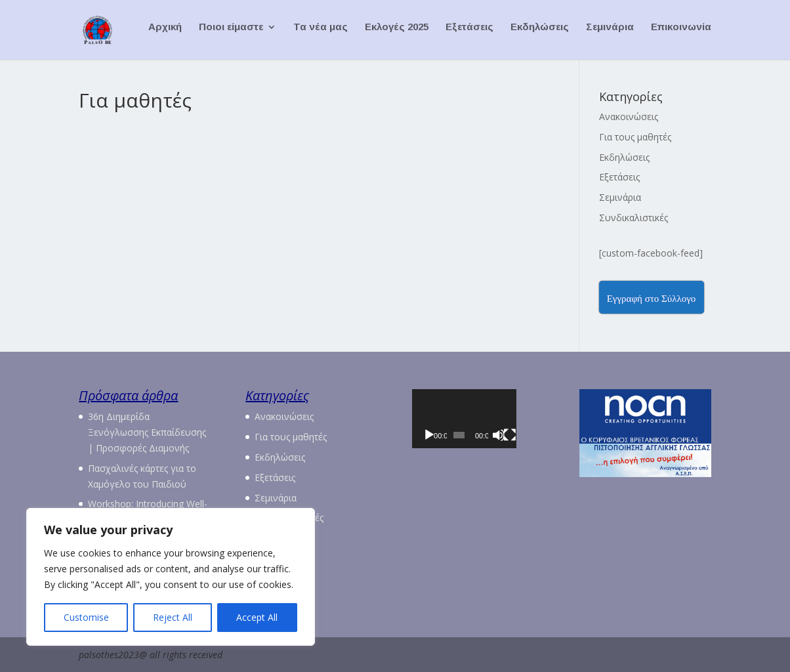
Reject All (173, 617)
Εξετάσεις (469, 33)
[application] (478, 426)
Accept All (257, 617)
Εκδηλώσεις (540, 33)
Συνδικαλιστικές (634, 218)
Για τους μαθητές (635, 137)
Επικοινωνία (681, 33)
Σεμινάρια (610, 33)
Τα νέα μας (321, 33)
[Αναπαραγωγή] (429, 450)
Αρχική (165, 33)
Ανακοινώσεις (629, 116)
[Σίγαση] (517, 450)
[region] (171, 577)
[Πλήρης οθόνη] (533, 450)
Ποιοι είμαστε (231, 33)
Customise (86, 617)
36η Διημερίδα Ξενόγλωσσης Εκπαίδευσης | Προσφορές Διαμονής (147, 432)
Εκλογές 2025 (397, 33)
